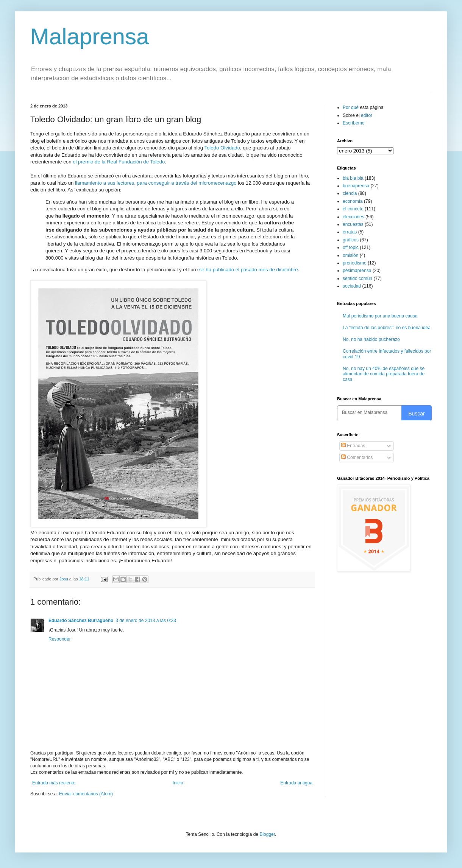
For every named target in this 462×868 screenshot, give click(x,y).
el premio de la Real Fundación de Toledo (119, 162)
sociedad (352, 286)
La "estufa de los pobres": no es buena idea (387, 328)
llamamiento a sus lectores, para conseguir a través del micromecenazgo (156, 183)
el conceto (353, 209)
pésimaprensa (357, 271)
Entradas (353, 446)
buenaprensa (356, 186)
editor (367, 115)
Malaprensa (90, 37)
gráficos (351, 240)
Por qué (351, 107)
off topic (351, 247)
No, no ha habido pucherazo (371, 339)
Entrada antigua (296, 783)
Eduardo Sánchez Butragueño (81, 621)
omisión (350, 255)
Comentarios (357, 457)
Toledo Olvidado (222, 148)
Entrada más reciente (54, 783)
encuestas (353, 224)
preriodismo (355, 263)
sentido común (357, 278)
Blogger (267, 834)
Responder (60, 639)
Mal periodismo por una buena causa (380, 316)
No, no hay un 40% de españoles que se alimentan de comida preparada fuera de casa (384, 374)
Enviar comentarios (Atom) (86, 794)
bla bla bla (353, 178)
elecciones (354, 217)
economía (353, 201)
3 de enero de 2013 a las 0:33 (146, 621)
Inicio (178, 783)
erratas (350, 232)
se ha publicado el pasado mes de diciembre (249, 270)
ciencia (350, 193)
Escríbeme (354, 123)
